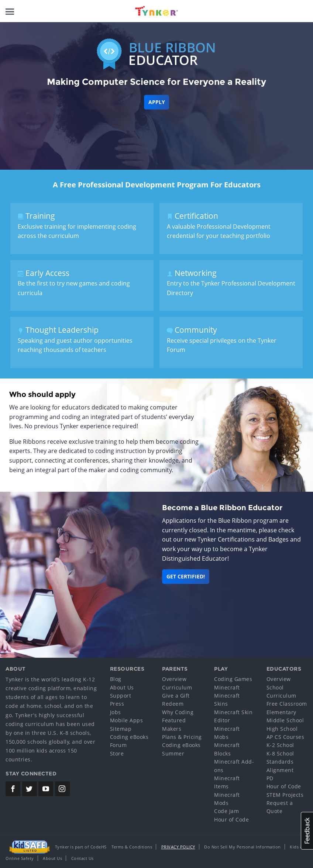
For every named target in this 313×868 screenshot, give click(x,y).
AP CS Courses (286, 737)
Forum (118, 745)
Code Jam (226, 811)
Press (117, 704)
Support (121, 696)
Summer (173, 753)
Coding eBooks (129, 737)
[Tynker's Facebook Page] (13, 789)
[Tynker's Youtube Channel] (46, 789)
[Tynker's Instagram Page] (62, 789)
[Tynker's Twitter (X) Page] (30, 789)
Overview (174, 679)
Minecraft (227, 687)
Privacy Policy (178, 847)
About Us (122, 687)
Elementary (281, 712)
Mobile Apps (127, 720)
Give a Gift (176, 696)
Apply (157, 102)
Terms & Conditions (132, 847)
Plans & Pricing (182, 737)
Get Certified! (186, 576)
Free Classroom (287, 704)
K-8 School (280, 753)
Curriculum (177, 687)
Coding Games (233, 679)
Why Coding (178, 712)
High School (282, 729)
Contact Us (82, 858)
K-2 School (280, 745)
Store (117, 753)
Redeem (173, 704)
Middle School (285, 720)
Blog (116, 679)
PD (270, 778)
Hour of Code (231, 819)
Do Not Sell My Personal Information (243, 847)
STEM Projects (285, 795)
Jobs (116, 712)
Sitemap (121, 729)
